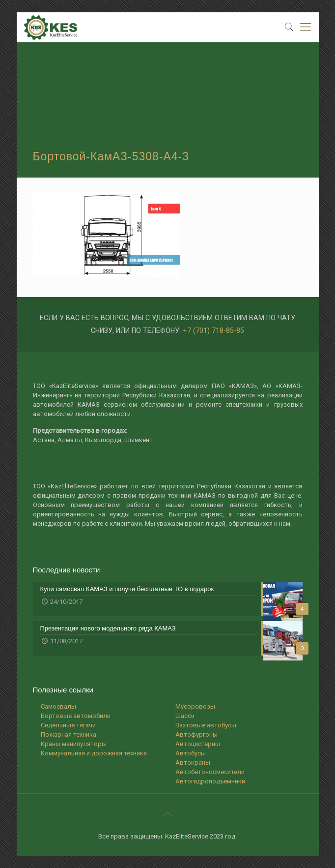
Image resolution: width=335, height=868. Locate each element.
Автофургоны (196, 734)
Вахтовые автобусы (206, 725)
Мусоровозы (195, 706)
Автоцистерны (198, 744)
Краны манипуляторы (74, 744)
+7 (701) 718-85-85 (213, 330)
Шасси (185, 716)
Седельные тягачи (68, 725)
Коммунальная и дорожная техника (94, 753)
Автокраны (193, 763)
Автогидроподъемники (210, 781)
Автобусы (191, 753)
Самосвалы (58, 706)
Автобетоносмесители (210, 772)
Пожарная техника (69, 734)
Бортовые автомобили (76, 716)
